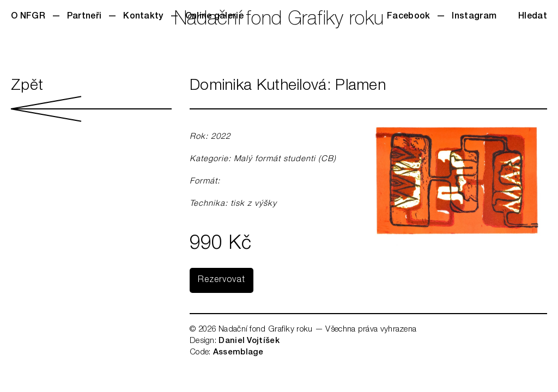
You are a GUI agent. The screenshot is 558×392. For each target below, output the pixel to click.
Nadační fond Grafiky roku (279, 20)
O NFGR (28, 17)
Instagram (474, 17)
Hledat (533, 17)
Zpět (91, 100)
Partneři (84, 17)
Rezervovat (222, 280)
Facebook (408, 17)
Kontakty (143, 17)
